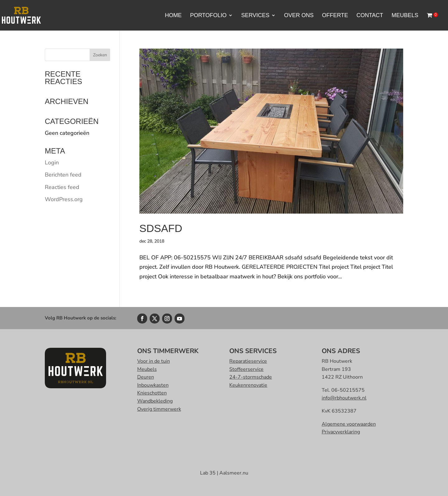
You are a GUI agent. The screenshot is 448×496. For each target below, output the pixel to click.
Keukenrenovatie (248, 385)
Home (173, 16)
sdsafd (161, 228)
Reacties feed (62, 187)
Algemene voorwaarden (349, 424)
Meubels (405, 16)
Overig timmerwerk (159, 409)
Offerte (335, 16)
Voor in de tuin (154, 361)
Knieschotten (152, 393)
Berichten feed (63, 175)
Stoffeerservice (246, 369)
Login (52, 163)
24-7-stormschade (251, 377)
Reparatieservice (248, 361)
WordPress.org (64, 199)
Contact (370, 16)
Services (255, 16)
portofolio (208, 16)
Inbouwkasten (153, 385)
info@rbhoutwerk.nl (344, 398)
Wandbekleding (155, 401)
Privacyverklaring (341, 432)
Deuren (146, 377)
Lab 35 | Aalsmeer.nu (224, 473)
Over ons (299, 16)
